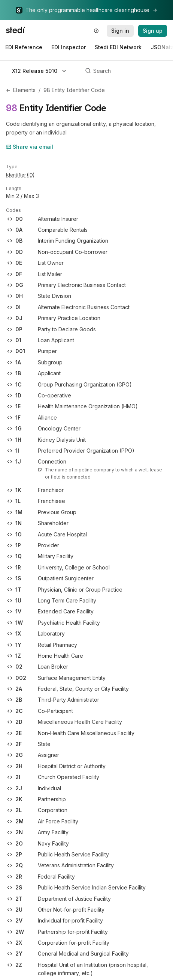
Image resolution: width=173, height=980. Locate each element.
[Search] (125, 71)
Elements (24, 90)
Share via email (30, 147)
